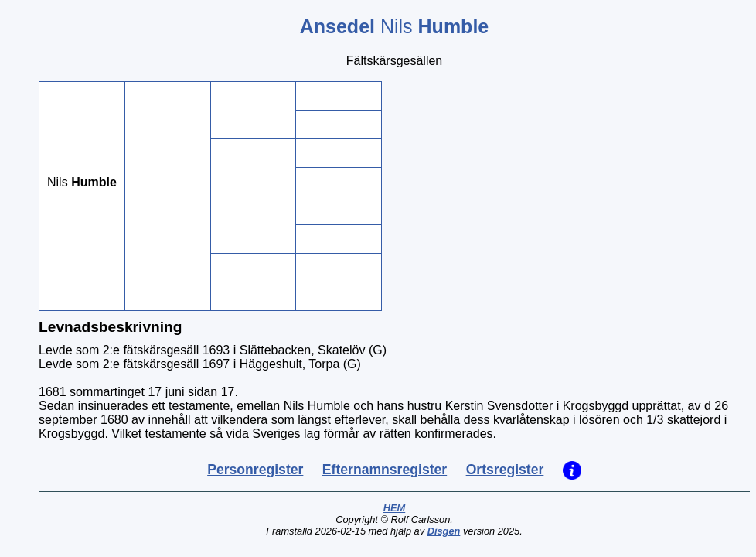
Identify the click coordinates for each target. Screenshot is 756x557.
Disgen (444, 531)
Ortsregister (505, 470)
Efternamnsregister (385, 470)
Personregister (255, 470)
